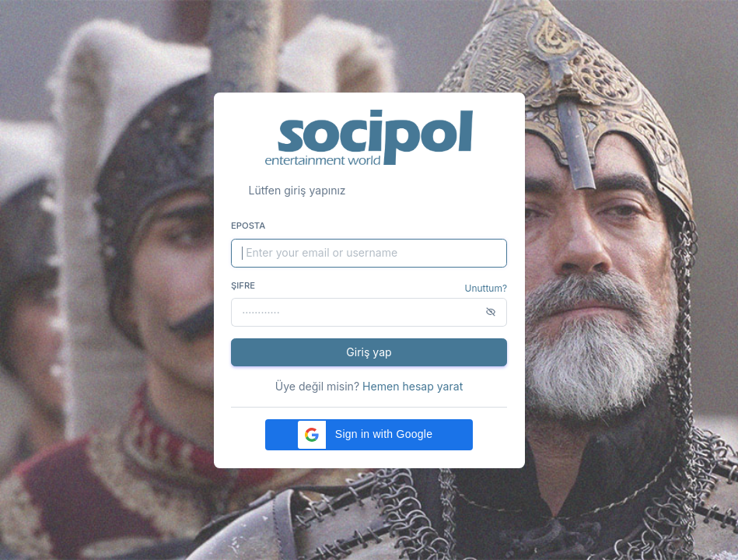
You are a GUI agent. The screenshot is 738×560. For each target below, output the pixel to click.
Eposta (248, 226)
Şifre (243, 285)
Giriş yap (369, 352)
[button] (369, 435)
